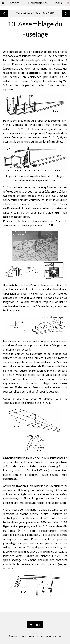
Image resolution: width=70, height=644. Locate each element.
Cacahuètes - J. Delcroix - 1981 (35, 13)
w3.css (58, 636)
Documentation (38, 3)
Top (35, 625)
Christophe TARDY (32, 636)
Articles (15, 3)
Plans (58, 3)
